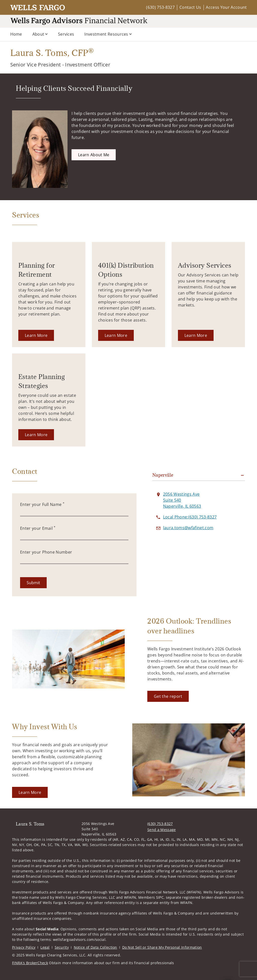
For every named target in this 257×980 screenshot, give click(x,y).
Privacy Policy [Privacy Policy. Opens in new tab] (24, 947)
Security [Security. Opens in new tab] (62, 947)
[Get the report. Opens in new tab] (168, 696)
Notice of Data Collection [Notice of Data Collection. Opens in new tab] (95, 947)
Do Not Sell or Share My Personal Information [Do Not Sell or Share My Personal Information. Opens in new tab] (162, 947)
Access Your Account (226, 7)
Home (16, 34)
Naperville (163, 475)
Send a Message (162, 830)
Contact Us (190, 7)
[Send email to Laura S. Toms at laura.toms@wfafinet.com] (188, 528)
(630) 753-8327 (160, 7)
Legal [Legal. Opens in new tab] (45, 947)
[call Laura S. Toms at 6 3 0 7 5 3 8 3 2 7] (190, 517)
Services (66, 34)
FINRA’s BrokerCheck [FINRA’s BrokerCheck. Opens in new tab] (30, 963)
